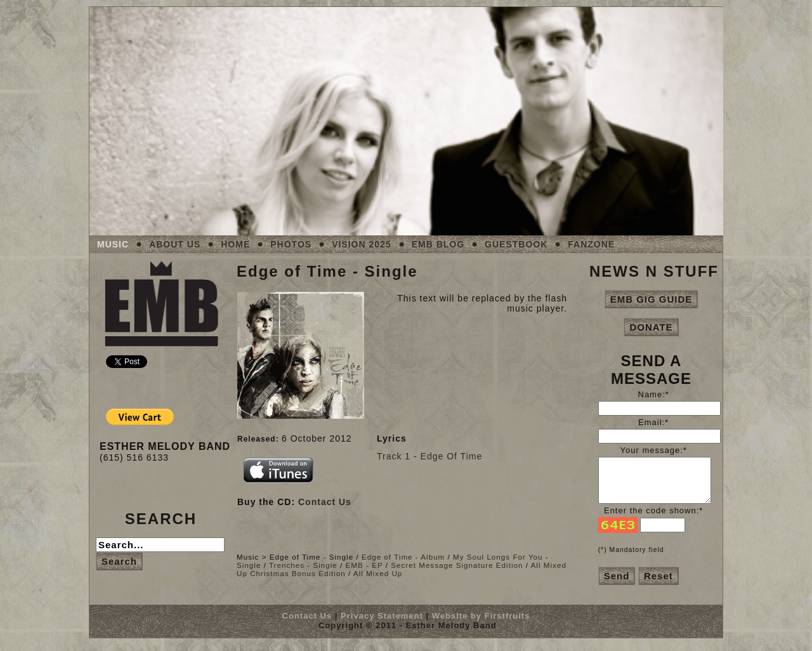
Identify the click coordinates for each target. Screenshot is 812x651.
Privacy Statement (382, 616)
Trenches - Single (303, 565)
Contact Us (325, 502)
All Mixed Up (378, 573)
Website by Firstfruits (481, 616)
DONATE (651, 327)
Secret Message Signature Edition (457, 565)
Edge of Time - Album (403, 557)
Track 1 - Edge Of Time (429, 456)
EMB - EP (364, 565)
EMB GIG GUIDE (652, 299)
